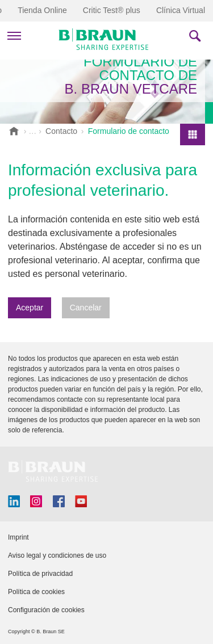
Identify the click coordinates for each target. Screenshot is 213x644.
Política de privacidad (40, 574)
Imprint (18, 537)
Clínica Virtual (181, 10)
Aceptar (30, 308)
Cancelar (86, 308)
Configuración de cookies (46, 610)
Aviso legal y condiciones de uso (57, 555)
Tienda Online (42, 10)
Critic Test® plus (112, 10)
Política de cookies (36, 592)
